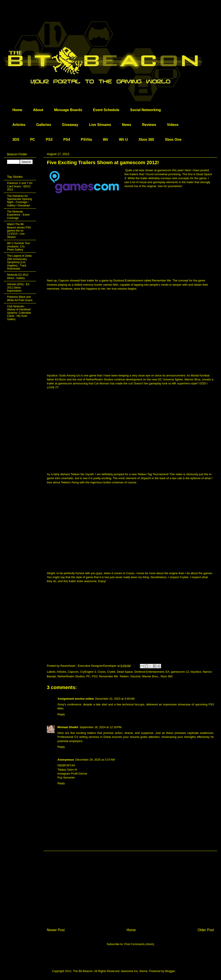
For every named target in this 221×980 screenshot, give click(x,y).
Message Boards (68, 110)
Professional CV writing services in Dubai (84, 737)
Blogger (170, 971)
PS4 (67, 140)
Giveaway (70, 125)
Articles (19, 125)
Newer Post (56, 930)
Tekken (124, 676)
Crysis (101, 672)
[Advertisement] (130, 885)
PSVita (86, 140)
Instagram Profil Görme (72, 774)
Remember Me (109, 676)
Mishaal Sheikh (68, 727)
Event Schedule (106, 110)
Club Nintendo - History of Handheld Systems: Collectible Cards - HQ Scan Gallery (19, 313)
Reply (61, 714)
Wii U (123, 140)
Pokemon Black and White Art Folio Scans (20, 298)
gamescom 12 (180, 672)
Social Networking (146, 110)
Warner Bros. (150, 676)
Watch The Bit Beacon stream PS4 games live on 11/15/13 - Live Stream (19, 231)
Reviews (149, 125)
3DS (16, 140)
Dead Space (125, 672)
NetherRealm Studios (71, 676)
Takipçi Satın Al (67, 770)
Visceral (135, 676)
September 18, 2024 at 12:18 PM (101, 727)
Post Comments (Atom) (139, 944)
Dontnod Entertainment (149, 672)
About (38, 110)
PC (32, 140)
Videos (173, 125)
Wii (105, 140)
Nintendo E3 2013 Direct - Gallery (18, 276)
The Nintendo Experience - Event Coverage (18, 215)
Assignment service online (76, 699)
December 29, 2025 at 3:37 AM (95, 760)
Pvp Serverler (66, 778)
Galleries (44, 125)
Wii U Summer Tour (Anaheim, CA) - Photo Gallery (19, 246)
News (127, 125)
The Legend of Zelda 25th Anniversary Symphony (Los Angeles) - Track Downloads (19, 262)
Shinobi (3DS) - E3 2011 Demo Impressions (18, 288)
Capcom (73, 672)
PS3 (49, 140)
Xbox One (173, 140)
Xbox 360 (146, 140)
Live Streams (100, 125)
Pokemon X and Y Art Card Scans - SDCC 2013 (20, 186)
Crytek (111, 672)
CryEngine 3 (88, 672)
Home (17, 110)
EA (167, 672)
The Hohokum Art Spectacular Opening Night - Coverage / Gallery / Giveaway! (19, 201)
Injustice (196, 672)
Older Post (206, 930)
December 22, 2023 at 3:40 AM (115, 699)
